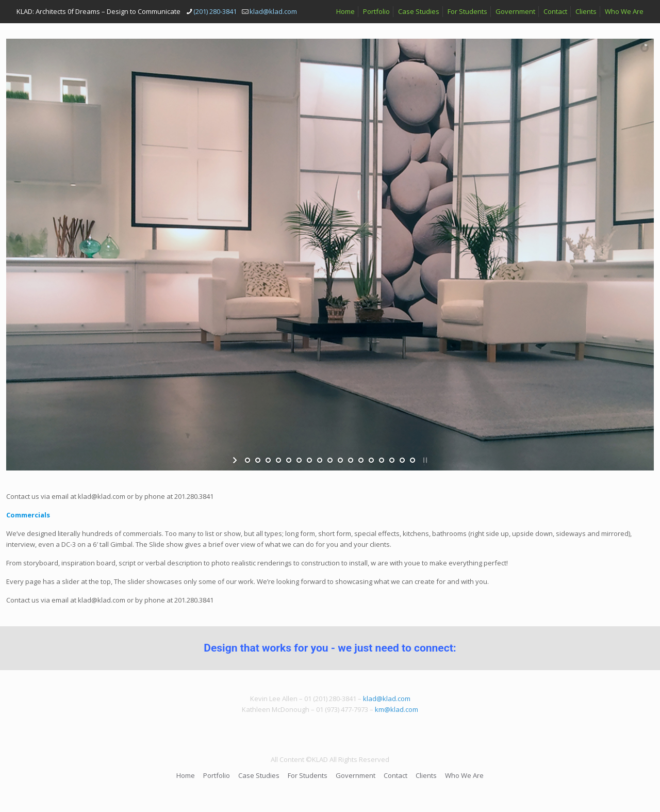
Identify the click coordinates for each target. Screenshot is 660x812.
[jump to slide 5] (289, 460)
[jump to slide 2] (258, 460)
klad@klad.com (387, 699)
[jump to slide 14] (382, 460)
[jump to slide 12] (361, 460)
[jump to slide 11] (351, 460)
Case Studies (419, 11)
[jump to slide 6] (299, 460)
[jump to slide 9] (330, 460)
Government (515, 11)
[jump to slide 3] (268, 460)
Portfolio (376, 11)
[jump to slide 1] (247, 460)
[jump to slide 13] (371, 460)
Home (345, 11)
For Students (467, 11)
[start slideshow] (236, 460)
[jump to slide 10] (340, 460)
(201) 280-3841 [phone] (215, 11)
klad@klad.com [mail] (273, 11)
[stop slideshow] (424, 460)
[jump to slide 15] (392, 460)
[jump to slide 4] (278, 460)
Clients (586, 11)
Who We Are (624, 11)
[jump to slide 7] (309, 460)
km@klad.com (397, 709)
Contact (555, 11)
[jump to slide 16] (402, 460)
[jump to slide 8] (320, 460)
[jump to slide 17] (412, 460)
